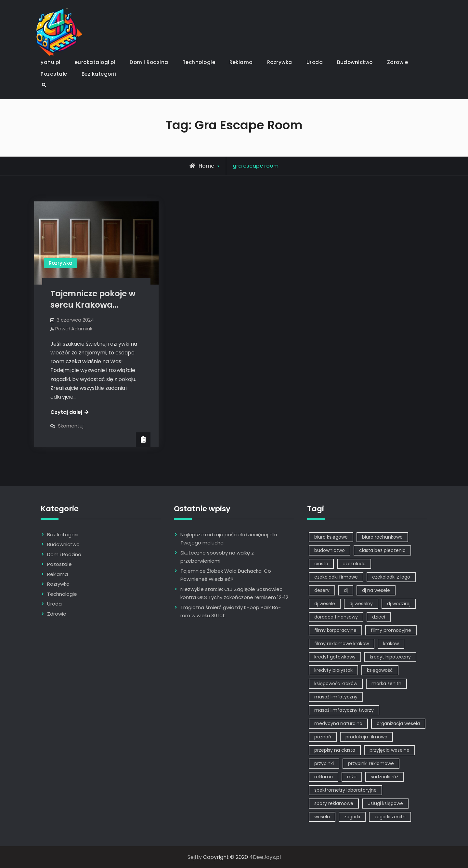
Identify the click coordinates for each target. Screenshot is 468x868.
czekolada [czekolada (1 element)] (354, 564)
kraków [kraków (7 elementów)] (391, 644)
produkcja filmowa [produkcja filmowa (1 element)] (366, 737)
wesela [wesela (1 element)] (322, 817)
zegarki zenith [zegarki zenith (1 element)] (390, 817)
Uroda (315, 62)
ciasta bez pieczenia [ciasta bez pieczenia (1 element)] (382, 550)
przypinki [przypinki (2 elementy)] (324, 763)
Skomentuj (71, 426)
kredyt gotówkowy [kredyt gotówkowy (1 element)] (335, 657)
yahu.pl (51, 62)
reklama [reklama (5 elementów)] (324, 777)
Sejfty (195, 857)
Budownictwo (355, 62)
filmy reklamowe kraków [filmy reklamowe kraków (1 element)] (342, 644)
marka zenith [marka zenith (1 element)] (386, 683)
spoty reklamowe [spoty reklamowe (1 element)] (334, 803)
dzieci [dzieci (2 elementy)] (379, 617)
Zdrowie (398, 62)
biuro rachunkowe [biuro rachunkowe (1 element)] (382, 537)
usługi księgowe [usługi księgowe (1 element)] (385, 803)
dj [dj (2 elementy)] (346, 590)
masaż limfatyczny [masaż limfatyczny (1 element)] (336, 697)
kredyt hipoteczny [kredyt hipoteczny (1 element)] (390, 657)
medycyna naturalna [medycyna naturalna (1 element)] (338, 723)
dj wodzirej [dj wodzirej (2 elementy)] (399, 604)
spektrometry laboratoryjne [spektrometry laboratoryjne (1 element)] (345, 790)
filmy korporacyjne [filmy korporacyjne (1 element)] (335, 630)
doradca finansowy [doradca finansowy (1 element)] (336, 617)
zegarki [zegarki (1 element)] (352, 817)
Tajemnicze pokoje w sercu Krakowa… (93, 299)
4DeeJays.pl (265, 857)
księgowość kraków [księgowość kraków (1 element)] (336, 683)
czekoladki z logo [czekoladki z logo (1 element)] (391, 577)
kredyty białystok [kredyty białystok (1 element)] (333, 670)
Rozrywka (280, 62)
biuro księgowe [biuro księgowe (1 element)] (331, 537)
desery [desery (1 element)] (322, 590)
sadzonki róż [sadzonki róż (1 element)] (384, 777)
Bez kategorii (99, 74)
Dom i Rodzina (149, 62)
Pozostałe (54, 74)
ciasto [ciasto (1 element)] (321, 564)
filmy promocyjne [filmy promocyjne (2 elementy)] (391, 630)
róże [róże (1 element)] (352, 777)
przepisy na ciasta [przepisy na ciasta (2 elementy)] (335, 750)
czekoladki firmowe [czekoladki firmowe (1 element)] (336, 577)
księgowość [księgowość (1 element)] (380, 670)
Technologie (199, 62)
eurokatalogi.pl (95, 62)
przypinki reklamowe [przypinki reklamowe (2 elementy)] (371, 763)
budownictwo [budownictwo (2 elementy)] (330, 550)
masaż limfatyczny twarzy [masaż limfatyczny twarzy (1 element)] (344, 710)
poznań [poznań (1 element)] (323, 737)
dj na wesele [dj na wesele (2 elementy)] (376, 590)
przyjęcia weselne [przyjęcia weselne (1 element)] (390, 750)
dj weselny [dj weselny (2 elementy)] (361, 604)
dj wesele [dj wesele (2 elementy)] (325, 604)
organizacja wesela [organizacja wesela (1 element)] (398, 723)
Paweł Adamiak (74, 329)
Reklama (241, 62)
